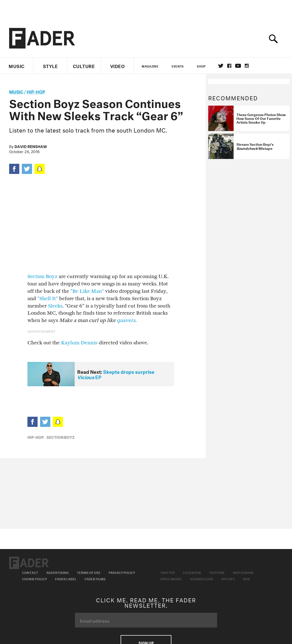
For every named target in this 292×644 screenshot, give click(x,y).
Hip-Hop (36, 91)
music (16, 91)
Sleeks (55, 306)
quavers (126, 320)
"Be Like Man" (87, 291)
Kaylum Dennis (79, 343)
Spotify (228, 578)
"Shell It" (48, 299)
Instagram (243, 572)
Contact (30, 572)
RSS (246, 578)
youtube (238, 66)
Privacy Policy (122, 572)
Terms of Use (89, 572)
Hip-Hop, (36, 437)
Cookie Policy (35, 578)
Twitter (221, 66)
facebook (229, 66)
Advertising (58, 572)
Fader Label (66, 578)
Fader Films (95, 578)
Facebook (192, 572)
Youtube (217, 572)
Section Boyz (42, 276)
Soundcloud (201, 578)
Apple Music (171, 578)
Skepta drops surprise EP (116, 374)
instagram (247, 66)
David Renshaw (31, 146)
